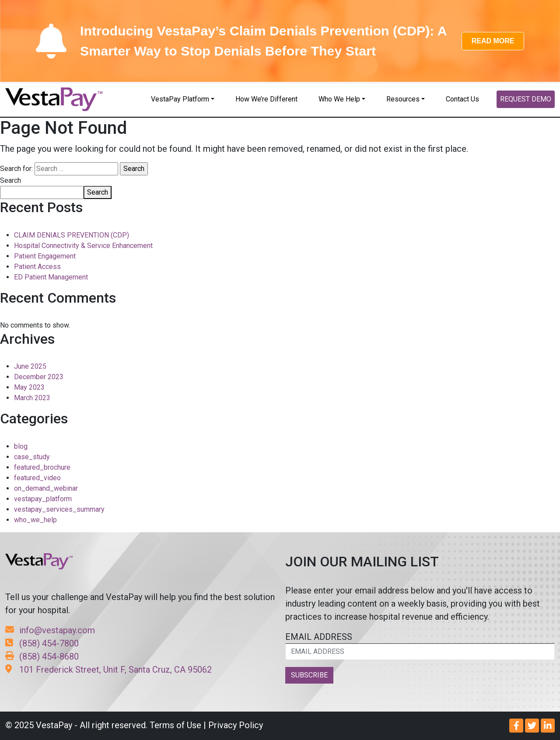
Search (10, 180)
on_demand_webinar (46, 488)
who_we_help (35, 520)
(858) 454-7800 (42, 643)
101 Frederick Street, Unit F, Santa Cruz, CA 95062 (108, 670)
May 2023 (29, 387)
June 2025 (30, 366)
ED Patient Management (51, 277)
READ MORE (493, 41)
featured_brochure (42, 467)
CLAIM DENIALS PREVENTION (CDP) (72, 235)
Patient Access (37, 267)
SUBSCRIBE (309, 675)
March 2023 (32, 398)
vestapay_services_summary (59, 509)
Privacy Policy (236, 725)
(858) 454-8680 (42, 656)
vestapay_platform (43, 499)
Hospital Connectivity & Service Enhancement (83, 246)
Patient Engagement (45, 256)
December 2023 (39, 377)
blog (21, 446)
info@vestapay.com (50, 630)
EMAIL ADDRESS (420, 646)
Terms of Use (175, 725)
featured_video (37, 478)
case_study (32, 457)
